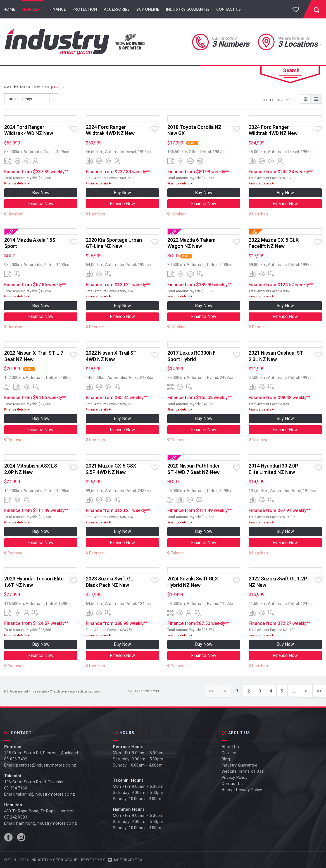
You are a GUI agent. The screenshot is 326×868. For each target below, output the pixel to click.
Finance (58, 9)
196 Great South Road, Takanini (34, 782)
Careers (229, 753)
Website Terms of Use (243, 771)
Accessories (117, 9)
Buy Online (148, 9)
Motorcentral (126, 860)
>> (320, 691)
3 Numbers (230, 44)
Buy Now (41, 193)
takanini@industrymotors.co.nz (46, 794)
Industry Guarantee (188, 9)
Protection (85, 9)
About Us (230, 746)
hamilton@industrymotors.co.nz (47, 823)
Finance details (17, 183)
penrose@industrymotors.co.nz (46, 765)
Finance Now (41, 204)
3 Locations (298, 44)
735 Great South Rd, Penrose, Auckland (41, 753)
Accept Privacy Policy (242, 789)
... (298, 691)
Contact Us (229, 9)
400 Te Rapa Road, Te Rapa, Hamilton (39, 811)
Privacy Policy (235, 777)
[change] (59, 87)
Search (291, 70)
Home (9, 9)
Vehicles (32, 9)
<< (220, 691)
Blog (226, 759)
